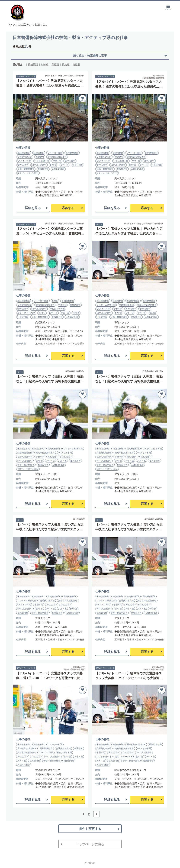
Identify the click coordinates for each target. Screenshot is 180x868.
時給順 (76, 64)
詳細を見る (33, 208)
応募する (68, 208)
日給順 (66, 64)
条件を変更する (90, 829)
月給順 (55, 64)
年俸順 (45, 64)
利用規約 (90, 863)
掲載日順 (33, 64)
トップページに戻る (90, 844)
